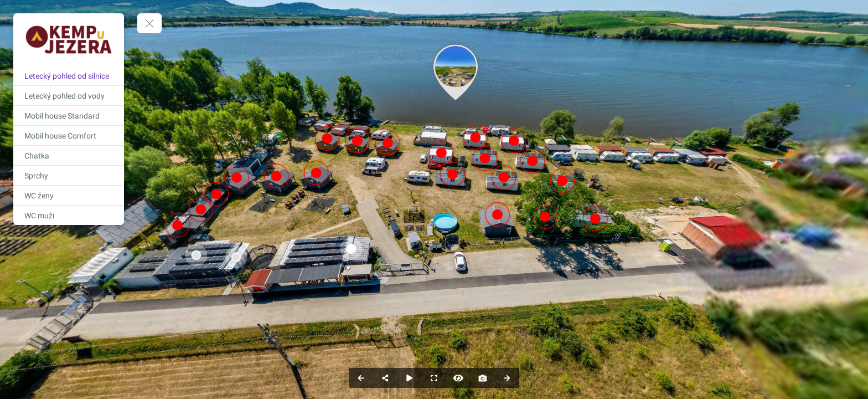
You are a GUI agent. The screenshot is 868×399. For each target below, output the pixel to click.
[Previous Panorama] (361, 378)
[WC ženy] (69, 195)
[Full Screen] (434, 378)
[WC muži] (69, 215)
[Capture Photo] (483, 378)
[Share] (385, 378)
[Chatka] (69, 155)
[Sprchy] (69, 175)
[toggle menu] (149, 23)
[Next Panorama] (507, 378)
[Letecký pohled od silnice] (69, 76)
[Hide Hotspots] (458, 378)
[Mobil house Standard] (69, 116)
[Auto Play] (410, 378)
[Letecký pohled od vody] (69, 96)
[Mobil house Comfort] (69, 135)
